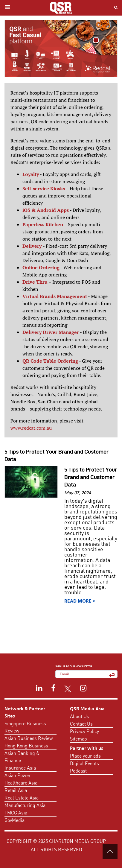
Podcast (78, 771)
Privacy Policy (84, 731)
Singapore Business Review (25, 727)
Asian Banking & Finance (22, 757)
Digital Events (84, 763)
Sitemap (78, 739)
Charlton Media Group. (78, 841)
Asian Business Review (29, 738)
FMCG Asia (16, 813)
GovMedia (15, 820)
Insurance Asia (20, 768)
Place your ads (85, 756)
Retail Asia (16, 790)
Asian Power (18, 775)
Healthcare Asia (21, 783)
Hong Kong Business (26, 746)
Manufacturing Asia (25, 805)
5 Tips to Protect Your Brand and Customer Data (91, 477)
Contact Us (81, 724)
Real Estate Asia (22, 798)
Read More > (80, 601)
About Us (80, 716)
